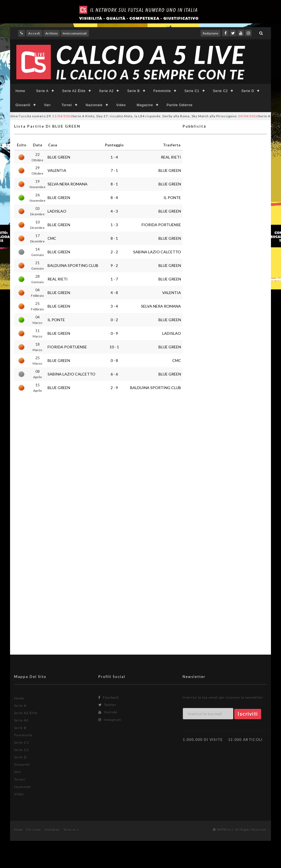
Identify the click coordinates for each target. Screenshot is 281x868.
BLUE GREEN (59, 157)
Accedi (34, 33)
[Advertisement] (225, 352)
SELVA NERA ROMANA (68, 184)
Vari (47, 105)
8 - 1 (114, 184)
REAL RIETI (171, 157)
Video (121, 105)
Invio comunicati (75, 33)
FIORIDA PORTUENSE (161, 225)
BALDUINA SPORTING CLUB (73, 265)
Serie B (133, 91)
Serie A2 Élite (74, 91)
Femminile (162, 91)
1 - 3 (114, 225)
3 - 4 (114, 306)
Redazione (210, 33)
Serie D (248, 91)
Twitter (107, 705)
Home (20, 91)
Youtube (108, 712)
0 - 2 (114, 320)
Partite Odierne (180, 105)
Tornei (67, 105)
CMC (52, 238)
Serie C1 (192, 91)
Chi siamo (34, 829)
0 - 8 (114, 360)
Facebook (109, 697)
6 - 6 (114, 374)
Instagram (110, 720)
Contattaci (52, 829)
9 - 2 (114, 265)
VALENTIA (57, 170)
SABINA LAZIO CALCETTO (157, 252)
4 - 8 (114, 293)
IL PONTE (172, 198)
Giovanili (23, 105)
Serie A (42, 91)
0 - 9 (114, 333)
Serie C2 (221, 91)
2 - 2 (114, 252)
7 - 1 (114, 170)
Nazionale (94, 105)
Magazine (145, 105)
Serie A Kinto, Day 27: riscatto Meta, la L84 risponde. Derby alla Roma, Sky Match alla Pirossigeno (150, 116)
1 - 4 (114, 157)
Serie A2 (106, 91)
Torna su (71, 829)
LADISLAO (57, 211)
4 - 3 (114, 211)
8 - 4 (114, 198)
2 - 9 (114, 388)
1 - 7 (114, 279)
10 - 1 (114, 347)
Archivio (51, 33)
